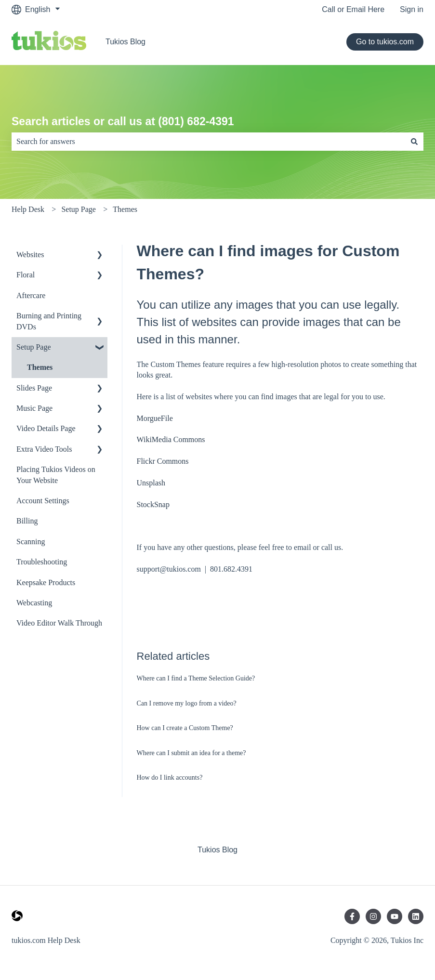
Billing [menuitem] (27, 521)
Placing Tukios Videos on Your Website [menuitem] (56, 475)
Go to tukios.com (385, 42)
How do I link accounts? (170, 777)
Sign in (412, 9)
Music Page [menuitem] (34, 408)
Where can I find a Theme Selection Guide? (196, 678)
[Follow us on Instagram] (373, 916)
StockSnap (153, 504)
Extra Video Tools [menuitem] (44, 449)
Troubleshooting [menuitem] (42, 562)
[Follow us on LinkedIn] (416, 916)
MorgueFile (155, 418)
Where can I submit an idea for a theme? (191, 753)
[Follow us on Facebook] (352, 916)
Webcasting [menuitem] (34, 603)
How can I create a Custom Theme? (185, 728)
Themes (125, 209)
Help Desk (28, 209)
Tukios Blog (125, 42)
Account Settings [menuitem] (43, 501)
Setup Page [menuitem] (34, 347)
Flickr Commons (163, 461)
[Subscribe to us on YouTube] (395, 916)
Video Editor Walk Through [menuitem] (59, 623)
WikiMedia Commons (171, 439)
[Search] (414, 142)
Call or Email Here (353, 9)
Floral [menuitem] (26, 275)
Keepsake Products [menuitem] (46, 582)
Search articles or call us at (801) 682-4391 (123, 121)
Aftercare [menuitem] (31, 295)
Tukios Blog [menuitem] (217, 850)
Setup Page (79, 209)
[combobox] (208, 142)
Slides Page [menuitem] (34, 388)
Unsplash (151, 483)
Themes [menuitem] (40, 367)
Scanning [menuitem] (31, 542)
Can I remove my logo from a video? (187, 703)
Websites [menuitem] (30, 255)
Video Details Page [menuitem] (46, 428)
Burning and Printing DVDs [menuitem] (49, 321)
